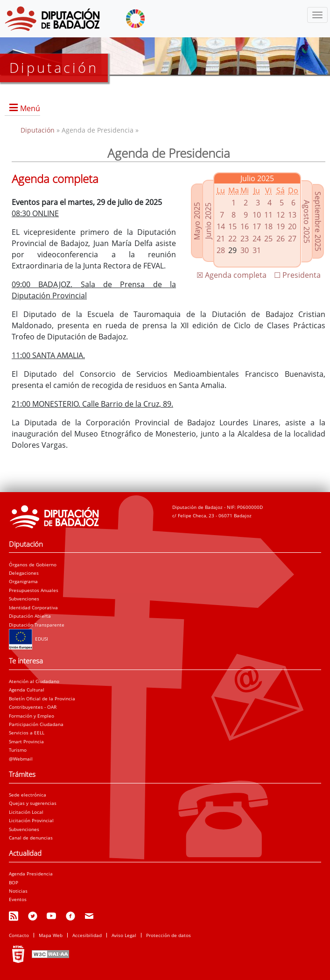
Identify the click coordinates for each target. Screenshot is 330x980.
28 (221, 250)
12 (281, 215)
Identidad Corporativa (33, 607)
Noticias (18, 891)
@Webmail (21, 759)
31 (257, 250)
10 (257, 215)
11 (268, 215)
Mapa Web (51, 935)
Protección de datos (169, 935)
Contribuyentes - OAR (33, 707)
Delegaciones (24, 573)
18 (268, 226)
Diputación (39, 130)
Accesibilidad (87, 935)
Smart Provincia (26, 741)
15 (232, 226)
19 (281, 226)
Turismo (18, 750)
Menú (30, 108)
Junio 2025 (208, 221)
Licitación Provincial (31, 820)
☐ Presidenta (297, 275)
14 (221, 226)
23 (245, 239)
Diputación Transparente (37, 625)
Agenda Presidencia (31, 874)
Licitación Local (26, 812)
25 (268, 239)
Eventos (18, 899)
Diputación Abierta (30, 616)
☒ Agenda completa (232, 275)
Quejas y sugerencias (33, 803)
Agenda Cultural (27, 690)
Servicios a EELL (27, 733)
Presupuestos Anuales (34, 590)
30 (245, 250)
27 (292, 239)
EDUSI (28, 639)
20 (292, 226)
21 (221, 239)
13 (292, 215)
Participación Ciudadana (36, 724)
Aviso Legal (124, 935)
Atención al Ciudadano (34, 681)
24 (257, 239)
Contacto (19, 935)
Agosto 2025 (307, 221)
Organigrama (23, 581)
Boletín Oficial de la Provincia (42, 698)
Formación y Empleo (32, 716)
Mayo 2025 (197, 221)
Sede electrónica (28, 795)
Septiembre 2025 (318, 221)
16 (245, 226)
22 (232, 239)
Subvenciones (24, 599)
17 (257, 226)
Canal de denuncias (31, 838)
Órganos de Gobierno (33, 564)
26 (281, 239)
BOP (14, 882)
